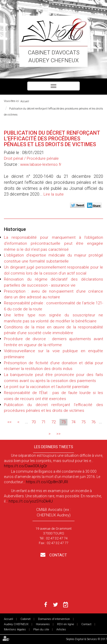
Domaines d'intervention (54, 619)
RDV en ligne (66, 624)
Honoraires (43, 624)
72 (53, 422)
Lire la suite (54, 194)
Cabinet (26, 619)
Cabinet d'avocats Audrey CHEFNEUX (54, 56)
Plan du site (41, 629)
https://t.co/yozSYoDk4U (31, 501)
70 (34, 422)
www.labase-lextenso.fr (41, 164)
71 (44, 422)
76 (93, 422)
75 (83, 422)
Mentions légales (15, 629)
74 (73, 422)
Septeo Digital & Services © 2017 (87, 639)
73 (63, 422)
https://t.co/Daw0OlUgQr (26, 466)
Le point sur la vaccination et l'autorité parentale (46, 387)
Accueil (25, 101)
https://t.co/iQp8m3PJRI (47, 482)
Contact (58, 555)
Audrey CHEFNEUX (16, 624)
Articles (61, 629)
